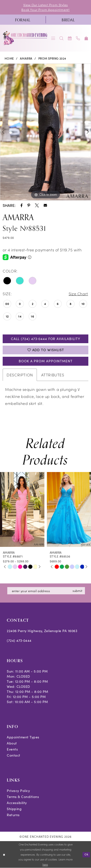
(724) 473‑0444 (19, 640)
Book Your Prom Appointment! (45, 10)
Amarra (26, 58)
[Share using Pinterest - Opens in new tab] (29, 205)
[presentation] (22, 509)
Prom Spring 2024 (52, 58)
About (12, 743)
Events (12, 749)
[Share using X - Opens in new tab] (37, 205)
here (45, 865)
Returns (13, 815)
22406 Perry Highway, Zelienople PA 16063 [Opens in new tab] (42, 631)
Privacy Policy (18, 791)
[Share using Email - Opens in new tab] (45, 205)
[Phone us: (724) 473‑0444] (78, 38)
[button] (53, 38)
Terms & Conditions (23, 797)
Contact (14, 755)
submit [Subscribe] (77, 591)
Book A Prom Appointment (46, 361)
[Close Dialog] (4, 855)
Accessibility (17, 803)
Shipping (14, 809)
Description (20, 375)
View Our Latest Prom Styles (46, 5)
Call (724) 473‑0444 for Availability (46, 339)
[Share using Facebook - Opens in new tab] (21, 205)
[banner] (25, 38)
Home (9, 58)
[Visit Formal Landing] (23, 20)
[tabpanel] (45, 132)
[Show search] (62, 38)
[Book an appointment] (70, 38)
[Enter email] (46, 591)
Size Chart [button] (78, 294)
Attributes (53, 375)
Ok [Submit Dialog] (86, 854)
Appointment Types (23, 737)
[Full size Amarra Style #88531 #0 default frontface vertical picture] (45, 132)
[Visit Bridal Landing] (68, 20)
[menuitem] (23, 20)
